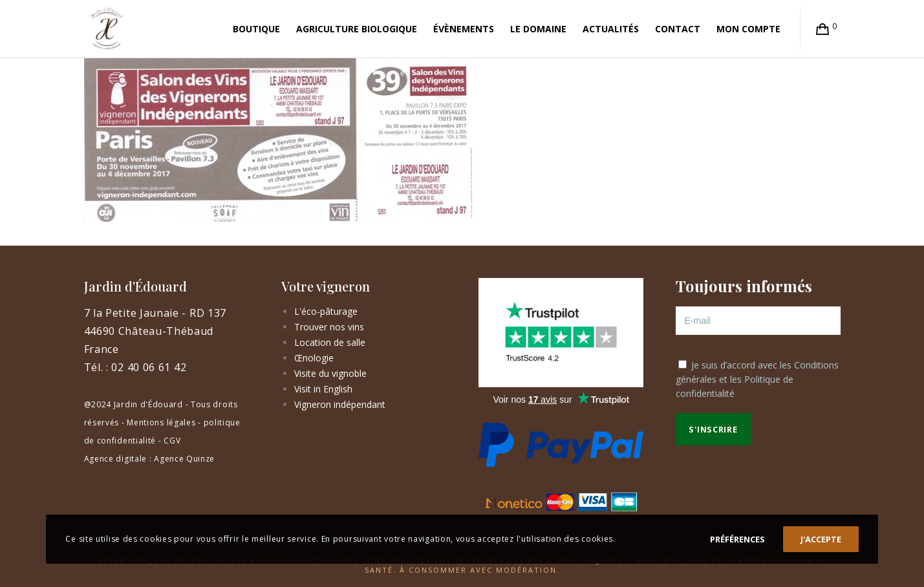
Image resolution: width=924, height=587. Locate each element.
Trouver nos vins (329, 327)
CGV (172, 441)
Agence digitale (116, 459)
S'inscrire (713, 429)
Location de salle (330, 342)
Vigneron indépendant (340, 404)
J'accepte (821, 539)
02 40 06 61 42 (149, 367)
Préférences (737, 539)
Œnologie (314, 358)
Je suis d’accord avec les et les (757, 379)
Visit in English (323, 389)
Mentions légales (161, 422)
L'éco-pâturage (326, 311)
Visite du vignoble (330, 373)
